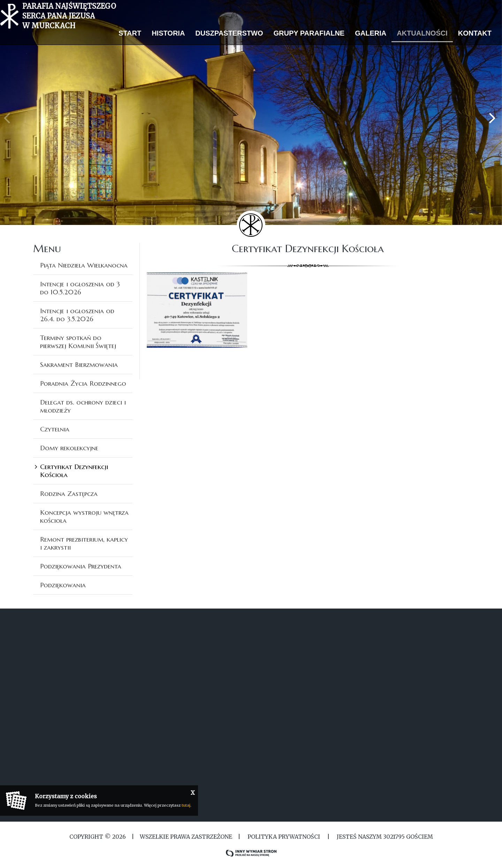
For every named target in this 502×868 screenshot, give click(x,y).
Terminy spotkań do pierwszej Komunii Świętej (78, 342)
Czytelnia (55, 429)
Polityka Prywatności (284, 837)
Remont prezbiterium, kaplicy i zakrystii (84, 543)
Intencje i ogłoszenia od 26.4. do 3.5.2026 (77, 315)
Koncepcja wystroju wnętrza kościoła (84, 516)
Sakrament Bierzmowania (79, 364)
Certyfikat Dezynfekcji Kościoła (74, 471)
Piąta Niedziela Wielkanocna (84, 265)
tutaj (186, 805)
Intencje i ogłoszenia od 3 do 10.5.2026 (80, 288)
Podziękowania (63, 585)
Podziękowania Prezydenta (81, 566)
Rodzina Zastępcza (69, 493)
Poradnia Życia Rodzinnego (83, 383)
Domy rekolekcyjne (69, 448)
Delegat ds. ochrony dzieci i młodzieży (83, 406)
